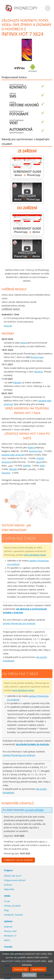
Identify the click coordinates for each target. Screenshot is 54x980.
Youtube (19, 915)
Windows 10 (10, 936)
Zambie (27, 465)
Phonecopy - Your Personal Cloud (22, 8)
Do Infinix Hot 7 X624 (27, 224)
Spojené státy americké (13, 455)
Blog (6, 910)
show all (8, 326)
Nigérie (31, 447)
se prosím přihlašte (34, 810)
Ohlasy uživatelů (12, 906)
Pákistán (17, 382)
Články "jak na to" (13, 876)
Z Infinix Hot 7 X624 (27, 167)
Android (8, 927)
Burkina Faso (37, 357)
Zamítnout (38, 969)
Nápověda (9, 889)
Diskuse (8, 885)
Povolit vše (21, 969)
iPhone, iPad (10, 931)
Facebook (9, 915)
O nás (7, 901)
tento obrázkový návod (35, 555)
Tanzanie (38, 372)
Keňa (23, 343)
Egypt (39, 462)
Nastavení (29, 975)
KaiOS (7, 940)
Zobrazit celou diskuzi (18, 860)
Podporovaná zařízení (15, 880)
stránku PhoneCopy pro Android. (19, 623)
